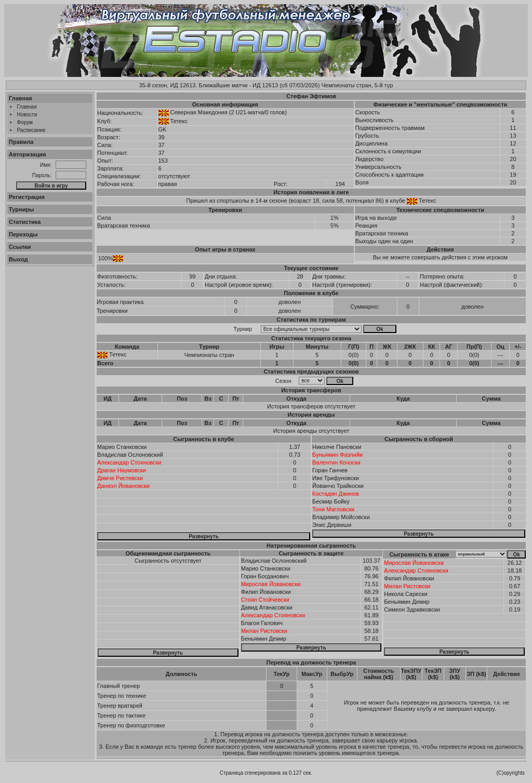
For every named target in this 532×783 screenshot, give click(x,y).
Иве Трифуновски (336, 478)
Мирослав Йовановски (271, 584)
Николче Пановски (337, 447)
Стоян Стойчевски (265, 600)
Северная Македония (199, 112)
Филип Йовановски (266, 592)
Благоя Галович (262, 623)
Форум (25, 122)
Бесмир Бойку (331, 501)
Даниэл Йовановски (123, 486)
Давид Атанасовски (267, 607)
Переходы (23, 234)
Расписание (31, 130)
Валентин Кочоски (336, 462)
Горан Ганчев (330, 470)
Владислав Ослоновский (130, 455)
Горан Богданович (265, 576)
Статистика (25, 222)
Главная (21, 98)
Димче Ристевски (120, 478)
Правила (21, 142)
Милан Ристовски (264, 631)
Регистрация (27, 197)
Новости (27, 115)
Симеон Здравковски (412, 609)
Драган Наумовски (122, 470)
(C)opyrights (511, 773)
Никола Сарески (405, 594)
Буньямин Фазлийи (337, 455)
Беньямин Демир (264, 639)
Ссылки (20, 247)
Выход (18, 259)
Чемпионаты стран (209, 355)
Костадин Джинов (336, 494)
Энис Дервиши (332, 525)
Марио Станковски (122, 447)
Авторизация (27, 154)
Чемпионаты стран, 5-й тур (357, 85)
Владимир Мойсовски (341, 517)
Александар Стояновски (129, 462)
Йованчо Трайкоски (338, 486)
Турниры (22, 209)
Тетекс (179, 121)
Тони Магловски (333, 509)
